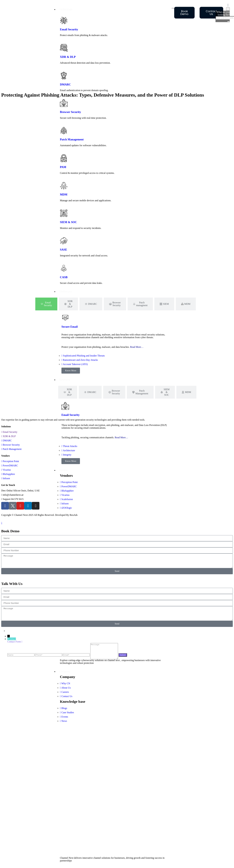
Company (65, 671)
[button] (4, 631)
